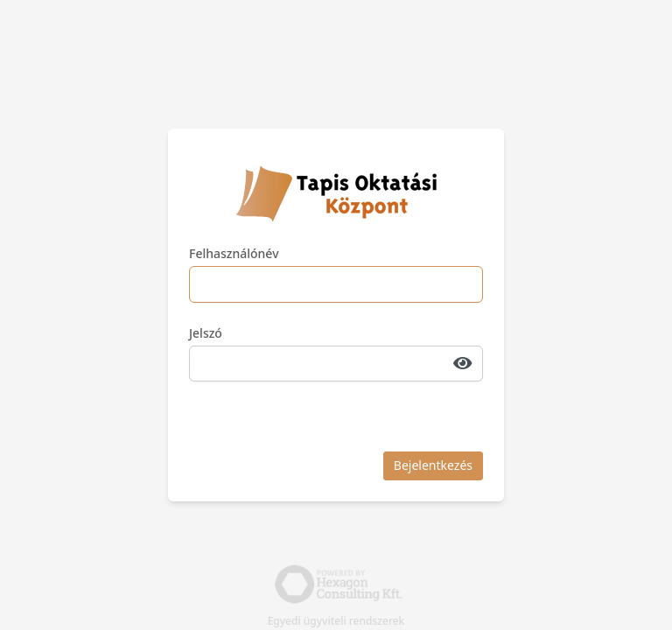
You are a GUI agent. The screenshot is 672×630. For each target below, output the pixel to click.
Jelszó (206, 333)
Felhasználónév (234, 253)
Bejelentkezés (433, 465)
